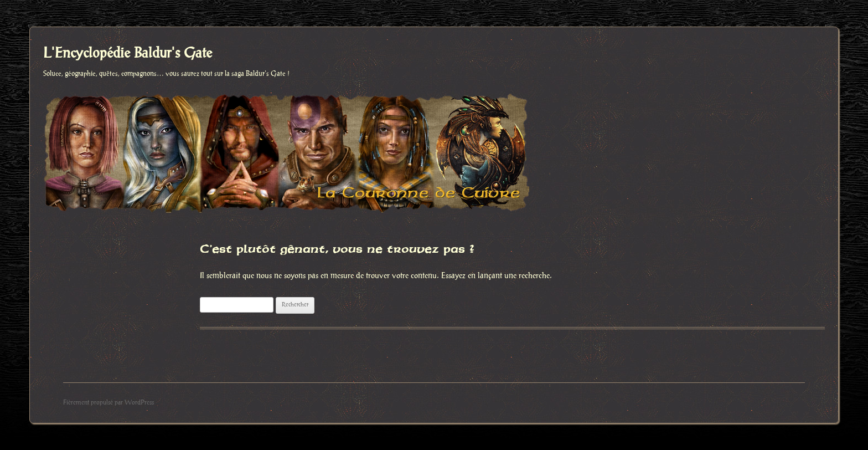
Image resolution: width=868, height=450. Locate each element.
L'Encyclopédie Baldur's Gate (128, 54)
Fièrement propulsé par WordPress (108, 403)
